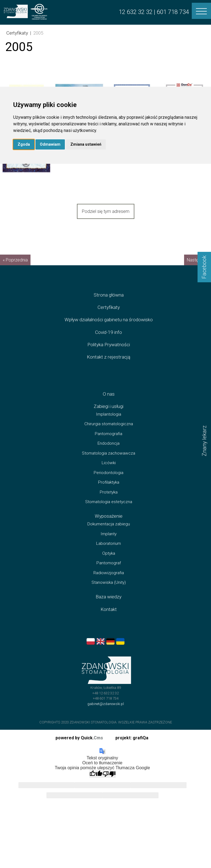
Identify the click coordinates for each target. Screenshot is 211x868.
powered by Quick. (79, 738)
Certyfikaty (17, 33)
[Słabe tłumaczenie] (109, 774)
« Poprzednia (15, 267)
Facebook (204, 267)
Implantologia (109, 421)
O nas (109, 400)
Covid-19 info (109, 339)
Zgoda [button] (24, 144)
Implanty (109, 540)
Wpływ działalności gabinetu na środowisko (109, 326)
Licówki (109, 469)
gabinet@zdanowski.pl (106, 710)
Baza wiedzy (109, 603)
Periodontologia (109, 479)
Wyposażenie (109, 523)
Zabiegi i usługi (109, 413)
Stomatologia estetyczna (109, 508)
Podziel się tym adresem (106, 211)
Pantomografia (109, 440)
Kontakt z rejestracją (109, 363)
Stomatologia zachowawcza (109, 460)
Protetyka (109, 498)
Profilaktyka (109, 489)
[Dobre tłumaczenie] (96, 774)
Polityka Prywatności (109, 351)
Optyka (109, 560)
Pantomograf (109, 569)
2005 (38, 33)
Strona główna (109, 301)
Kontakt (109, 616)
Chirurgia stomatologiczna (109, 430)
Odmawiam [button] (50, 144)
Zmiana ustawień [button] (86, 144)
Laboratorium (109, 550)
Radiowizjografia (109, 579)
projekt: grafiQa (132, 738)
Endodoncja (109, 450)
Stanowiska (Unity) (109, 589)
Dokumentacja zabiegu (109, 530)
